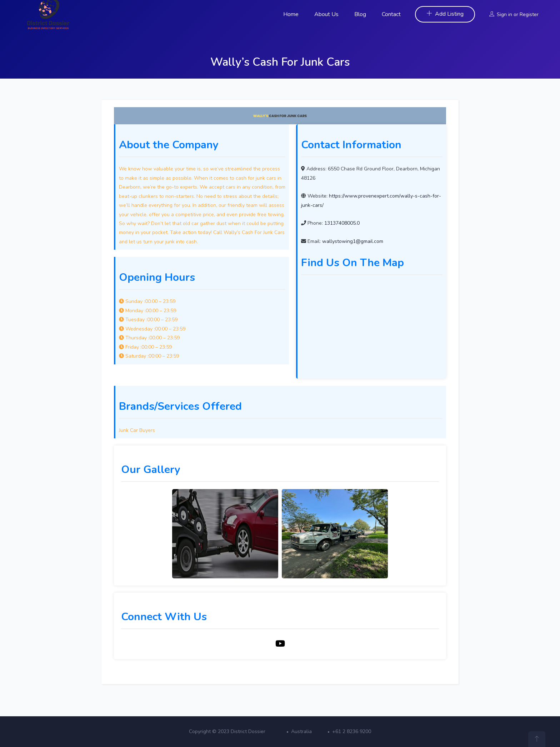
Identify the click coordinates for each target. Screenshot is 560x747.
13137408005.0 (342, 223)
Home (291, 14)
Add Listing (445, 14)
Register (529, 14)
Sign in (504, 14)
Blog (360, 14)
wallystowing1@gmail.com (353, 241)
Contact (391, 14)
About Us (326, 14)
